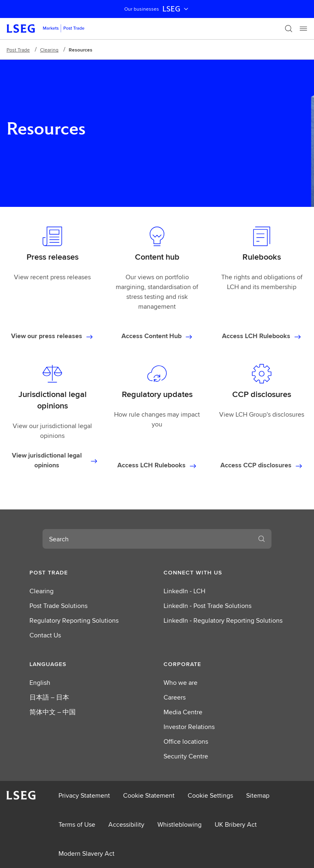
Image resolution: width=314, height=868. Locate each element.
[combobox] (147, 539)
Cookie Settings (210, 795)
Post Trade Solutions (58, 606)
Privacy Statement (84, 795)
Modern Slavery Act (86, 853)
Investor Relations (189, 727)
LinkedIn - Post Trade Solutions (207, 606)
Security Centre (186, 756)
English (40, 683)
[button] (90, 572)
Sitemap (258, 795)
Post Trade (18, 50)
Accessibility (126, 824)
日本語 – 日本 (49, 697)
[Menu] (303, 29)
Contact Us (45, 635)
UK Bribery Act (236, 824)
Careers (175, 697)
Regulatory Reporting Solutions (74, 620)
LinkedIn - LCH (184, 591)
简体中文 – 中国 (53, 712)
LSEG (176, 9)
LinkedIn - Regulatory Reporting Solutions (223, 620)
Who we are (181, 683)
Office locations (186, 741)
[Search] (289, 29)
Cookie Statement (149, 795)
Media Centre (183, 712)
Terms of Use (77, 824)
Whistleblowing (179, 824)
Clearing (49, 50)
